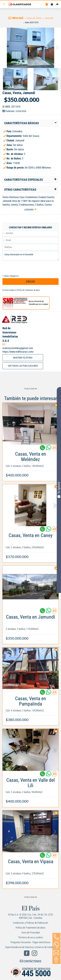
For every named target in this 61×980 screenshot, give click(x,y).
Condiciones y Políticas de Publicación (30, 923)
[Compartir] (57, 4)
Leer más (29, 210)
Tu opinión (59, 490)
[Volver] (5, 4)
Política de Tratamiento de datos (28, 290)
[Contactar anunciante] (54, 449)
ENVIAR (30, 282)
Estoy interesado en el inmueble (30, 256)
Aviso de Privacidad (30, 933)
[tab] (30, 123)
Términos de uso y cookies (31, 937)
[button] (30, 123)
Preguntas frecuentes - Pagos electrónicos (30, 942)
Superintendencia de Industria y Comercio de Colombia (30, 947)
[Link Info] (30, 463)
